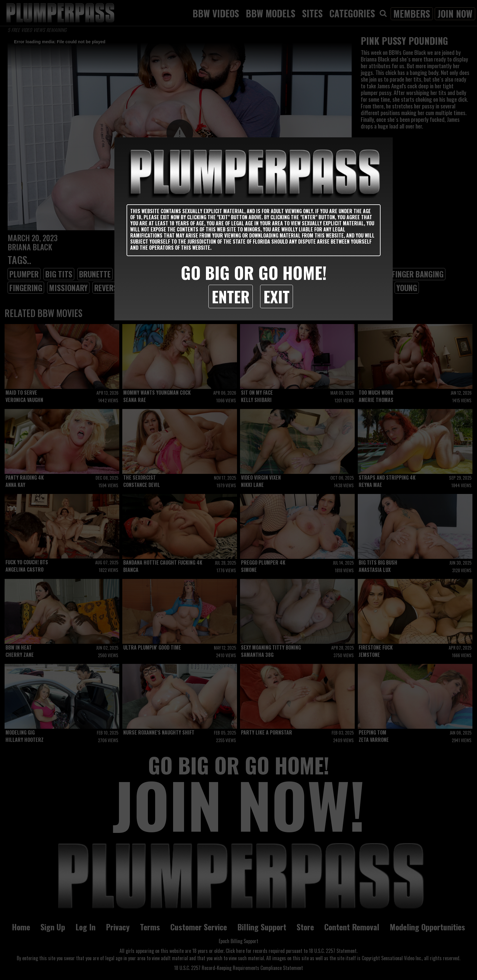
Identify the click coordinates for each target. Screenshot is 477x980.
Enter (231, 296)
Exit (277, 296)
